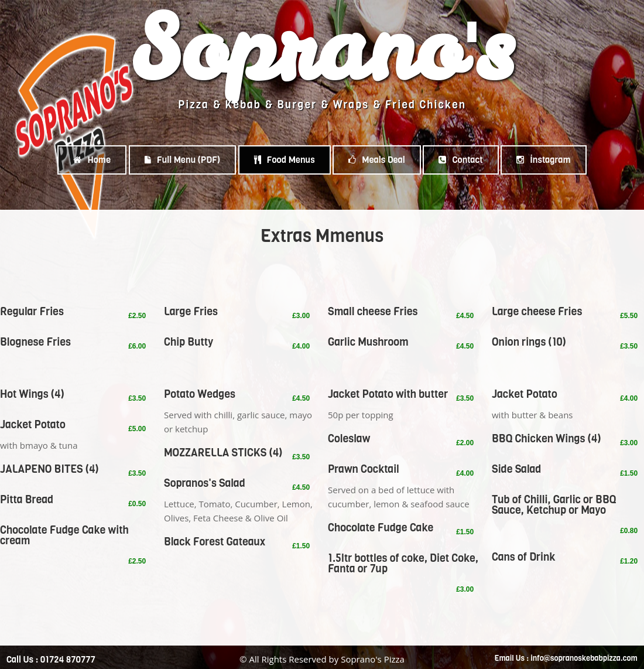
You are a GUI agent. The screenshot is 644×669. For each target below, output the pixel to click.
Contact (460, 160)
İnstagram (543, 160)
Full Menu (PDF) (182, 160)
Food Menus (285, 160)
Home (92, 160)
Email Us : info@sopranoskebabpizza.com (566, 658)
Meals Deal (376, 160)
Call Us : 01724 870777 (51, 660)
